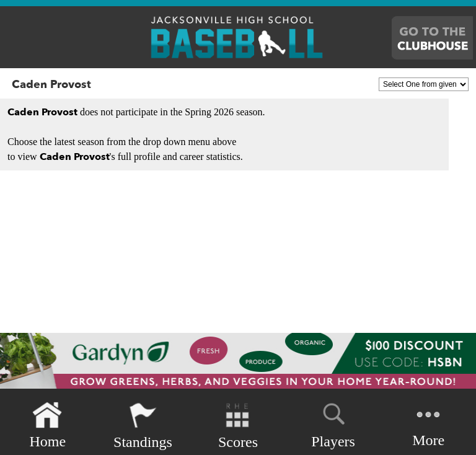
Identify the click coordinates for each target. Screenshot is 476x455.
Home (47, 426)
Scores (238, 426)
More (428, 424)
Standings (143, 426)
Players (333, 423)
